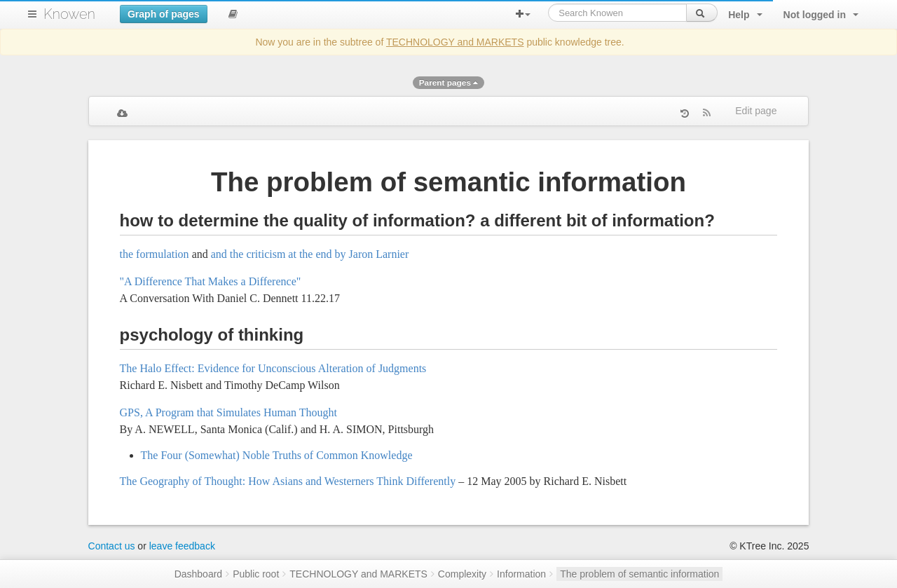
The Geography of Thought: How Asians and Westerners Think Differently (288, 481)
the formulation (155, 254)
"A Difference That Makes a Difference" (211, 281)
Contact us (112, 546)
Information (521, 574)
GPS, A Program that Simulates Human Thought (228, 412)
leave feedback (182, 546)
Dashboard (199, 574)
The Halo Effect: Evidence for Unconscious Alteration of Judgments (273, 368)
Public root (256, 574)
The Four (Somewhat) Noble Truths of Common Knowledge (277, 455)
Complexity (462, 574)
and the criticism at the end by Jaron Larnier (310, 254)
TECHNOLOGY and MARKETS (455, 42)
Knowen (69, 14)
